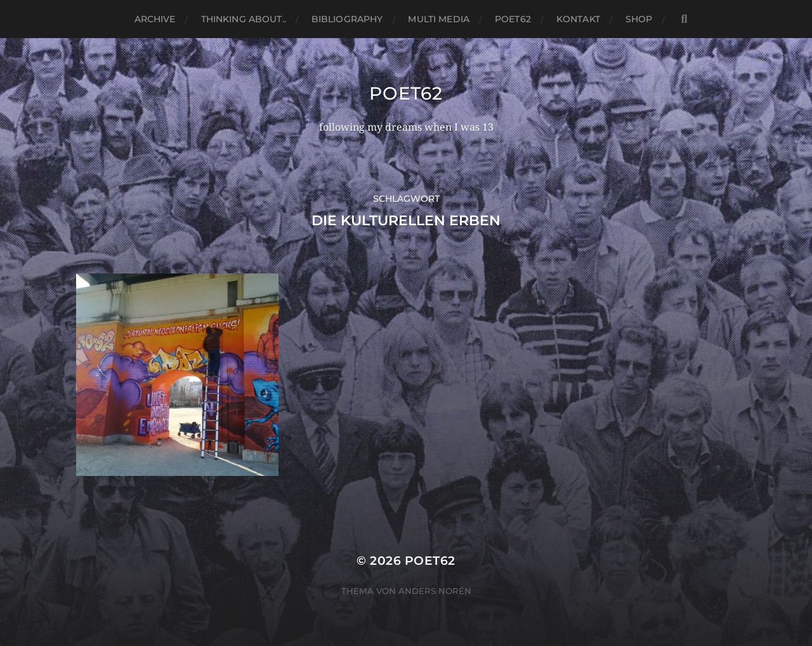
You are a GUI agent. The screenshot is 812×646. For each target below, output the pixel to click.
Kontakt (578, 19)
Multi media (439, 19)
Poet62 (513, 19)
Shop (639, 19)
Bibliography (347, 19)
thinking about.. (244, 19)
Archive (155, 19)
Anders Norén (435, 591)
